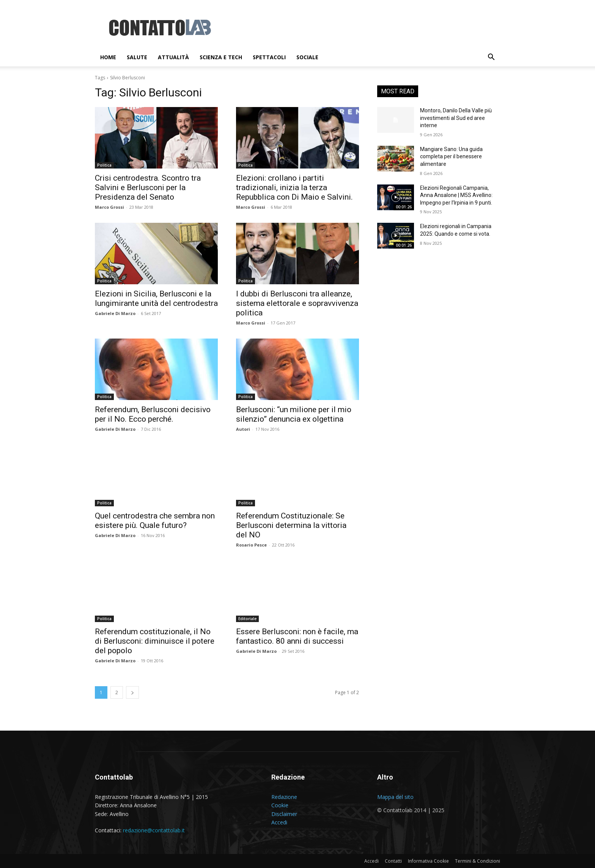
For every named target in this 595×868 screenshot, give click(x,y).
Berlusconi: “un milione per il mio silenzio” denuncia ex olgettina (294, 414)
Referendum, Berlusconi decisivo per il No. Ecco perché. (153, 414)
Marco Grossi (109, 207)
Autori (243, 429)
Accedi (279, 822)
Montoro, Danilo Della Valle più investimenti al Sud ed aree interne (456, 118)
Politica (104, 165)
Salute (137, 57)
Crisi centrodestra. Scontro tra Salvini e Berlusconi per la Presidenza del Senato (148, 187)
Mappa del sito (395, 797)
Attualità (173, 57)
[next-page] (132, 692)
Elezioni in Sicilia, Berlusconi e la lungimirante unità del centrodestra (156, 299)
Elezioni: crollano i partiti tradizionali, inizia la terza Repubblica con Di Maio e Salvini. (294, 187)
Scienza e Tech (221, 57)
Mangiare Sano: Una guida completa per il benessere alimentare (451, 157)
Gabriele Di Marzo (115, 313)
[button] (491, 58)
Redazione (284, 797)
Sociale (307, 57)
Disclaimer (284, 814)
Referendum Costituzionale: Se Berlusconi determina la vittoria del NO (291, 525)
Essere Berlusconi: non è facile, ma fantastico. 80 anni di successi (297, 636)
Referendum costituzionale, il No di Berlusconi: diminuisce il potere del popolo (155, 641)
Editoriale (247, 619)
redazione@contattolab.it (154, 830)
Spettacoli (269, 57)
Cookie (280, 805)
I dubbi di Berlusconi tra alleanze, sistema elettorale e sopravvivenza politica (297, 303)
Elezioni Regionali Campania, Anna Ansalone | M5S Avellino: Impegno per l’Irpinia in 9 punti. (456, 195)
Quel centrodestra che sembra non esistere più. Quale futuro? (155, 521)
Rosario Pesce (251, 545)
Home (108, 57)
